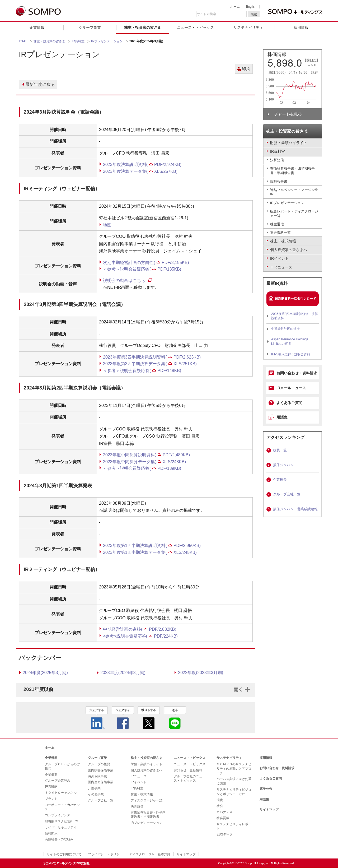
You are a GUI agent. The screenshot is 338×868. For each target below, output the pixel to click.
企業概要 (280, 479)
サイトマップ (269, 810)
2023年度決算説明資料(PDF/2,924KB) (142, 164)
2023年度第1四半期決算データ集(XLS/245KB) (150, 552)
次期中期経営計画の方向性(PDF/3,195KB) (146, 263)
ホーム (235, 7)
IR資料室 (78, 41)
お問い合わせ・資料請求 (297, 373)
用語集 (282, 417)
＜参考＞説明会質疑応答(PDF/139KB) (142, 468)
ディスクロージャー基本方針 (150, 854)
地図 (107, 225)
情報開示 (51, 833)
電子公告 (266, 789)
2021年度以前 (38, 689)
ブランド (51, 799)
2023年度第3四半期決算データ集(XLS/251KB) (150, 364)
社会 (220, 806)
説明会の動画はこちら (124, 280)
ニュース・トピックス (195, 27)
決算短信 (277, 160)
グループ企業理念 (58, 781)
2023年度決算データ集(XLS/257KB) (140, 171)
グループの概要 (99, 764)
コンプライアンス (58, 815)
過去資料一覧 (280, 233)
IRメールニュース (291, 388)
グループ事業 (90, 27)
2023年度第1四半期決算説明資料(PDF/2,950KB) (152, 546)
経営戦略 (51, 787)
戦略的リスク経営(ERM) (62, 821)
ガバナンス (224, 812)
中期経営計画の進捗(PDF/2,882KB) (140, 629)
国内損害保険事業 (101, 770)
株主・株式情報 (142, 794)
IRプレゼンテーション (107, 41)
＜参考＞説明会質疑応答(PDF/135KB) (142, 269)
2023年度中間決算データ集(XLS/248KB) (144, 462)
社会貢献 (223, 818)
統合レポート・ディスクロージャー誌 (294, 214)
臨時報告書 (279, 181)
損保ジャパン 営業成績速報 (295, 509)
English (251, 7)
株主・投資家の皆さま (143, 27)
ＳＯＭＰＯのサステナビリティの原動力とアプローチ (234, 769)
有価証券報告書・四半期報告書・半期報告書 (292, 171)
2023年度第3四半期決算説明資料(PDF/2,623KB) (152, 357)
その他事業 (96, 794)
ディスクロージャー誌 (147, 800)
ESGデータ (225, 834)
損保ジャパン (283, 465)
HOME (22, 41)
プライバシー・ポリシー (105, 854)
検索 (254, 14)
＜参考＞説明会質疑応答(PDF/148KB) (142, 371)
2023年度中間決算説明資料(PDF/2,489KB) (146, 455)
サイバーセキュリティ (61, 827)
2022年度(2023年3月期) (201, 673)
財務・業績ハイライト (147, 764)
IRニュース (139, 776)
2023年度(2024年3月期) (123, 673)
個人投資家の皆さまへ (147, 770)
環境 (220, 800)
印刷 (246, 69)
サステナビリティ (248, 27)
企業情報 (37, 27)
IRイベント (139, 782)
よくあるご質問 (289, 403)
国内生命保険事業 (101, 782)
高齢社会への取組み (59, 839)
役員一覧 (280, 450)
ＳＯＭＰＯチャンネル (61, 793)
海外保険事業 (97, 776)
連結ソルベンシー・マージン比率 (294, 192)
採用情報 (301, 27)
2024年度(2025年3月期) (45, 673)
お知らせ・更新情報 (188, 770)
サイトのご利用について (64, 854)
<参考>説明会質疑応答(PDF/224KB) (140, 636)
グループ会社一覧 (287, 494)
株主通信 (277, 224)
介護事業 (94, 788)
